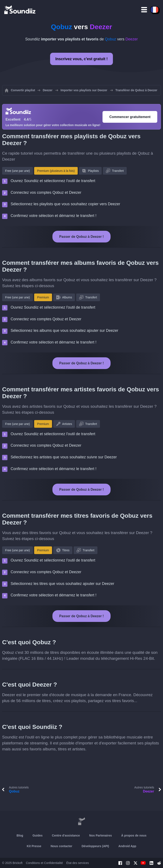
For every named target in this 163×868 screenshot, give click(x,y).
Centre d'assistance (66, 835)
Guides (37, 835)
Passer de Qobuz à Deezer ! (81, 237)
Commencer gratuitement (130, 117)
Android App (127, 846)
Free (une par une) (18, 171)
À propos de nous (134, 835)
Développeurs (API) (95, 846)
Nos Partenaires (100, 835)
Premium (43, 297)
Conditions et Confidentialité (44, 863)
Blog (20, 835)
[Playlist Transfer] (20, 10)
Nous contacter (62, 846)
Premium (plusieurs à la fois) (56, 171)
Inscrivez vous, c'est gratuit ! (81, 59)
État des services (78, 863)
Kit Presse (34, 846)
